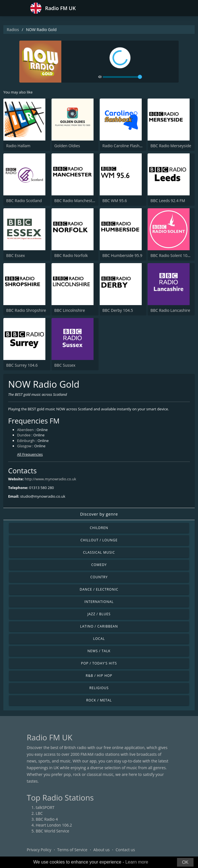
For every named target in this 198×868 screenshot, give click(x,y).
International (99, 602)
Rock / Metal (99, 700)
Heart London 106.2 (54, 825)
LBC (39, 813)
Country (99, 577)
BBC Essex (16, 255)
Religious (99, 688)
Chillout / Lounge (99, 540)
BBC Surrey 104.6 (22, 365)
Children (99, 528)
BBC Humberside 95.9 (123, 255)
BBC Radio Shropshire (26, 310)
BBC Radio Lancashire (170, 310)
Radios (13, 30)
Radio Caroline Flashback (125, 146)
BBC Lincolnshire (70, 310)
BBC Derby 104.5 (118, 310)
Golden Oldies (67, 146)
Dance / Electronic (99, 589)
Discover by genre (99, 514)
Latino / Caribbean (99, 626)
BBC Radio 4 (47, 819)
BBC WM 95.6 (115, 201)
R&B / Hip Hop (99, 676)
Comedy (99, 565)
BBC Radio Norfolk (71, 255)
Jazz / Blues (99, 614)
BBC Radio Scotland (24, 201)
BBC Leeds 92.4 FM (168, 201)
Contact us (125, 850)
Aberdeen (25, 430)
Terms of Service (72, 850)
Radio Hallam (18, 146)
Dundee (24, 435)
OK (185, 862)
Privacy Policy (39, 850)
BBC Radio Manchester (75, 201)
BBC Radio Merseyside (171, 146)
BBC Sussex (65, 365)
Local (99, 639)
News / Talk (99, 651)
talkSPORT (45, 807)
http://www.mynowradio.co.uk (50, 479)
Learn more (137, 862)
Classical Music (99, 552)
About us (101, 850)
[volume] (122, 77)
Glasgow (24, 446)
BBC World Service (53, 831)
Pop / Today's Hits (99, 663)
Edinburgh (26, 441)
